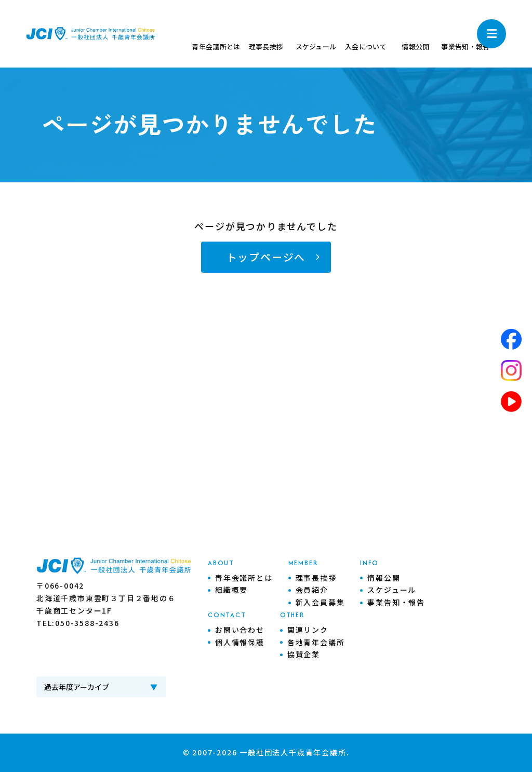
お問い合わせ (240, 630)
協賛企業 (304, 654)
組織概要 (231, 590)
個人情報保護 (240, 642)
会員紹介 (312, 590)
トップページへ (266, 257)
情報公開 (384, 578)
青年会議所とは (244, 578)
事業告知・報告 (396, 602)
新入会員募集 (320, 602)
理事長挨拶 (316, 578)
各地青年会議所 (316, 642)
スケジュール (392, 590)
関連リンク (308, 630)
